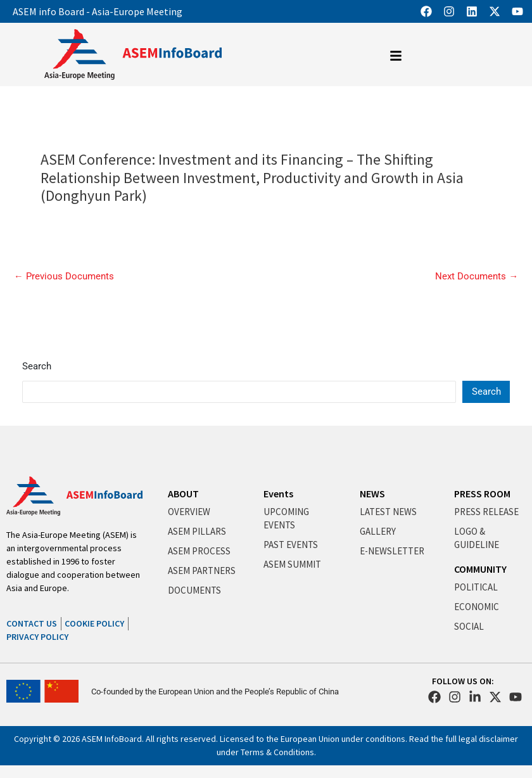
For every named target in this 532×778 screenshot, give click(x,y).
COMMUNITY (480, 569)
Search (37, 366)
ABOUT (183, 494)
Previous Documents (64, 277)
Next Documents (477, 277)
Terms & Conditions (277, 752)
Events (278, 494)
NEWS (372, 494)
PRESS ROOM (482, 494)
